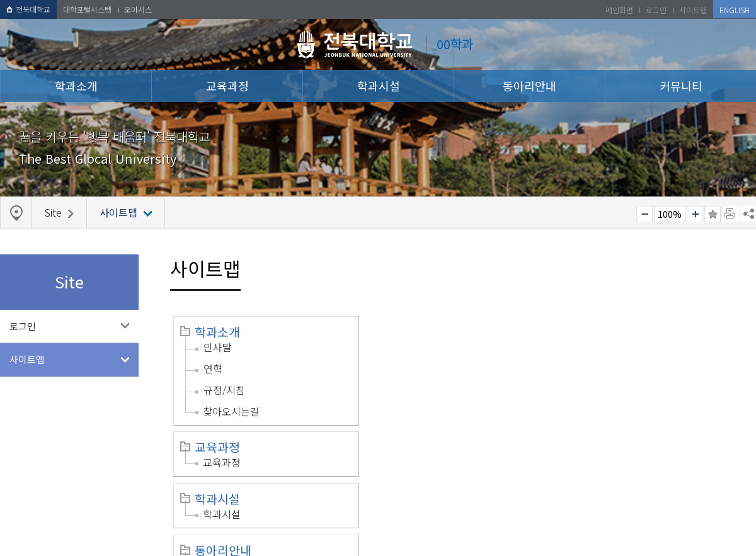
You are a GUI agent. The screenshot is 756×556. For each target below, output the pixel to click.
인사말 (218, 347)
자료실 (598, 420)
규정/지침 (224, 390)
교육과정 (227, 86)
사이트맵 (27, 359)
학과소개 (76, 86)
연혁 (213, 368)
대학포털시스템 (87, 9)
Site (396, 435)
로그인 (23, 326)
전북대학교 (28, 9)
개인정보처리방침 (42, 533)
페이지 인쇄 (731, 214)
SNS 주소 (748, 213)
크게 (695, 214)
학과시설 (379, 86)
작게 (644, 214)
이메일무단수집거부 (131, 533)
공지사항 (603, 399)
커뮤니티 (681, 86)
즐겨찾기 (713, 214)
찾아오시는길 (231, 411)
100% (670, 214)
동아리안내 (530, 86)
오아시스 (138, 9)
